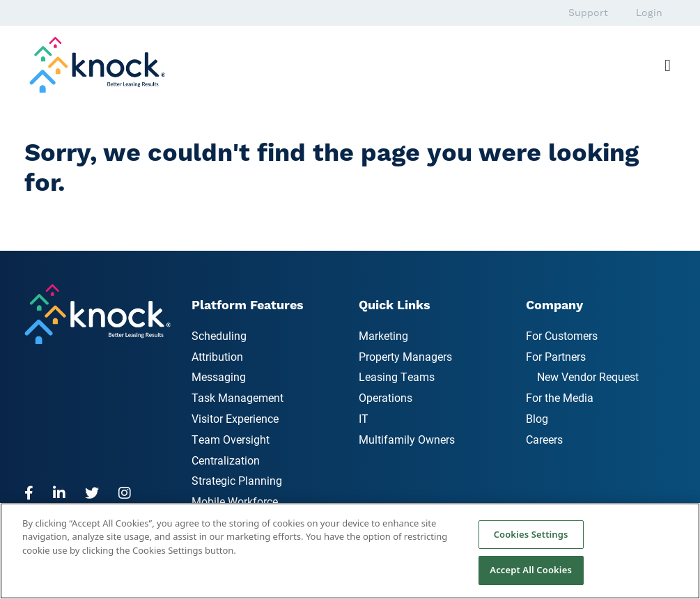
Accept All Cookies (531, 570)
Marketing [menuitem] (383, 335)
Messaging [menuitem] (219, 376)
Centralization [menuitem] (226, 460)
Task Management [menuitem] (238, 397)
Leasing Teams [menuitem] (397, 376)
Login (649, 13)
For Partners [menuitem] (556, 356)
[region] (350, 551)
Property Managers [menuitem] (405, 356)
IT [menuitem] (364, 418)
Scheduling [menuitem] (219, 335)
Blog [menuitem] (537, 418)
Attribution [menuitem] (217, 356)
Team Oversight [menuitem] (231, 439)
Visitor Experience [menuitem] (235, 418)
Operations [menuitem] (386, 397)
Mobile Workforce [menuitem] (235, 501)
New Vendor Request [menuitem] (588, 376)
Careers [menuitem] (544, 439)
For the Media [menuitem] (560, 397)
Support (588, 13)
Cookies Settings (531, 534)
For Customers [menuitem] (562, 335)
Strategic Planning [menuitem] (237, 480)
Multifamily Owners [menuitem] (407, 439)
